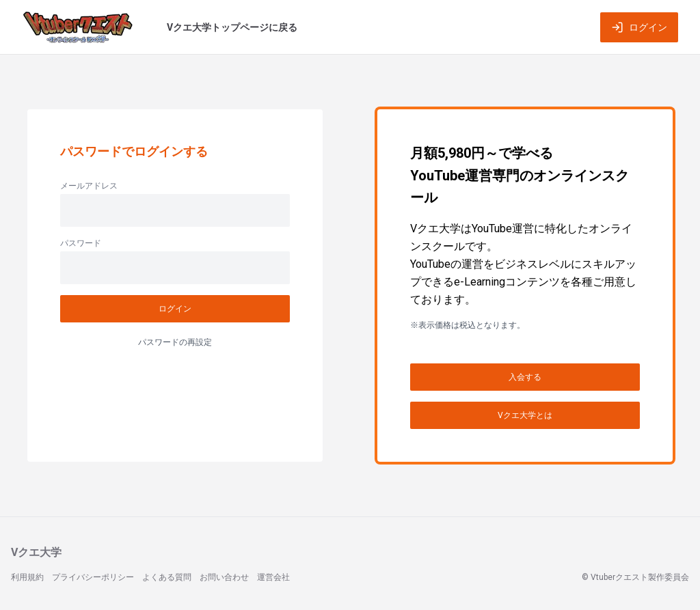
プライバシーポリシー (93, 577)
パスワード (81, 243)
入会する (525, 377)
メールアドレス (89, 186)
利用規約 (27, 577)
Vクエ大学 (36, 552)
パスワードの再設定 (175, 342)
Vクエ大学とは (525, 415)
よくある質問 (167, 577)
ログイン (639, 27)
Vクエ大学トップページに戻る (232, 27)
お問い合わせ (224, 577)
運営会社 (273, 577)
